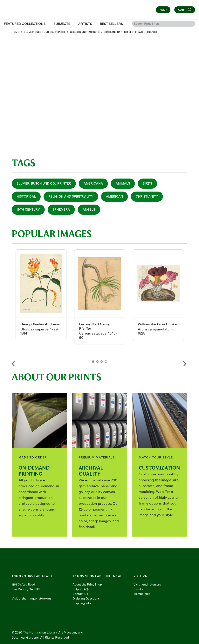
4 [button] (106, 362)
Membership (142, 594)
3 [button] (102, 362)
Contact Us (80, 594)
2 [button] (97, 362)
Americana (93, 183)
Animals (123, 183)
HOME (15, 32)
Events (138, 589)
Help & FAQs (81, 589)
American (114, 197)
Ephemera (61, 210)
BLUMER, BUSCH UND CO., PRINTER (44, 32)
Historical (26, 197)
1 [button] (93, 362)
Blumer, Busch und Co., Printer (44, 183)
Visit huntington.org (147, 585)
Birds (147, 183)
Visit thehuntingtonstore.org (31, 599)
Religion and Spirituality (71, 197)
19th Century (28, 210)
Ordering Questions (86, 599)
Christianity (147, 197)
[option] (41, 295)
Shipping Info (82, 603)
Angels (89, 210)
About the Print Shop (87, 585)
